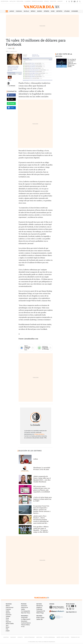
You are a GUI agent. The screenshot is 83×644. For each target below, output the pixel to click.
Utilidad (67, 11)
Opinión (46, 11)
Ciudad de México (39, 434)
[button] (7, 11)
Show (53, 11)
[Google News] (27, 348)
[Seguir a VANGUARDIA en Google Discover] (11, 48)
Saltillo (26, 11)
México (33, 11)
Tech (7, 51)
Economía (75, 11)
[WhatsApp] (45, 348)
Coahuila (19, 11)
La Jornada (12, 86)
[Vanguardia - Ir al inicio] (41, 7)
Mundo (40, 11)
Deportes (59, 11)
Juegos (12, 11)
